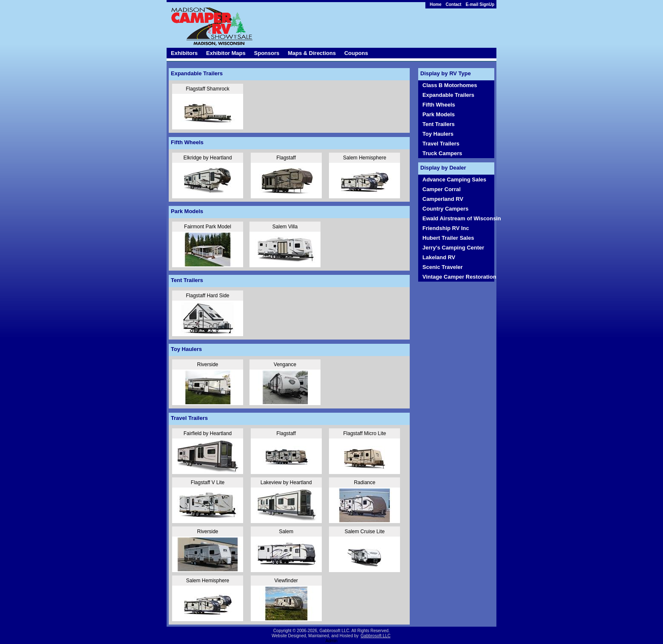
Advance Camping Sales (454, 179)
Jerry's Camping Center (453, 248)
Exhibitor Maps (226, 53)
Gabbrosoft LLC (376, 636)
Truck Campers (442, 153)
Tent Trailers (438, 124)
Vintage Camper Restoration (458, 277)
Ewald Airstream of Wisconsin (458, 218)
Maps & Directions (312, 53)
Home (436, 4)
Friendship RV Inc (446, 228)
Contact (453, 4)
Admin (331, 641)
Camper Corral (441, 189)
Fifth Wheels (439, 105)
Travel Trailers (441, 144)
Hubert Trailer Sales (448, 238)
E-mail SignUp (480, 4)
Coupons (356, 53)
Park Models (439, 114)
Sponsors (267, 53)
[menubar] (460, 4)
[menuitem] (460, 4)
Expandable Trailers (448, 95)
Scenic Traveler (442, 267)
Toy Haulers (438, 134)
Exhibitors (184, 53)
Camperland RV (443, 199)
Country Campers (445, 209)
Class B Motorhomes (450, 85)
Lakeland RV (439, 257)
